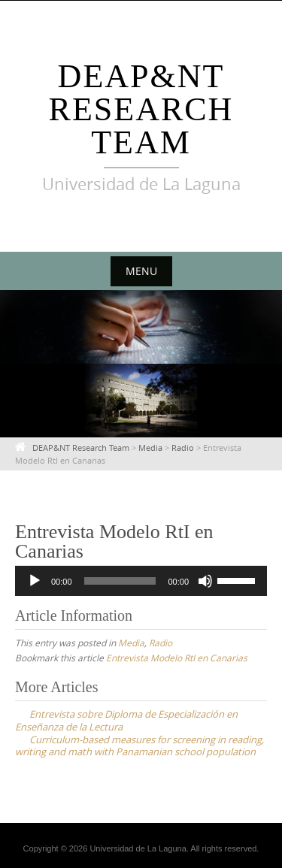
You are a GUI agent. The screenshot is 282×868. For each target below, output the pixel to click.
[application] (141, 581)
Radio (161, 643)
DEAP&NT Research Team (141, 109)
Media (131, 643)
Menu (141, 271)
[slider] (120, 581)
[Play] (35, 581)
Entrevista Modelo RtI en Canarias (177, 658)
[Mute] (205, 581)
